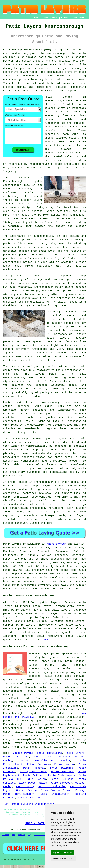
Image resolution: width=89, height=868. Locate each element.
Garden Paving (23, 753)
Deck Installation (55, 794)
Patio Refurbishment (19, 794)
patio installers (67, 164)
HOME (37, 18)
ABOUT (55, 18)
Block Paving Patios (56, 790)
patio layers (58, 338)
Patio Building (62, 768)
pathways (80, 665)
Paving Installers (33, 772)
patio (52, 276)
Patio (7, 544)
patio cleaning (36, 698)
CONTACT (65, 18)
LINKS (45, 18)
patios (23, 482)
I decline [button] (68, 853)
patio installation (21, 632)
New (13, 835)
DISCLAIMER (79, 18)
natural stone (47, 683)
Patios (38, 757)
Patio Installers (49, 753)
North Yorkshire (64, 736)
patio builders (14, 243)
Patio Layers (75, 753)
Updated (21, 835)
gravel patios (13, 680)
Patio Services (59, 757)
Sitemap (5, 835)
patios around (75, 691)
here (45, 640)
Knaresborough (56, 544)
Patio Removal (34, 768)
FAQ (29, 835)
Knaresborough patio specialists (53, 654)
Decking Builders (30, 798)
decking (27, 721)
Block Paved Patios (33, 783)
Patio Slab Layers (62, 775)
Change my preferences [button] (64, 858)
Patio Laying (64, 764)
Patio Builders (63, 772)
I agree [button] (56, 853)
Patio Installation (36, 760)
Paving (80, 790)
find (15, 602)
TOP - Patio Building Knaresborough (28, 804)
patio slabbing (48, 721)
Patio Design (36, 779)
